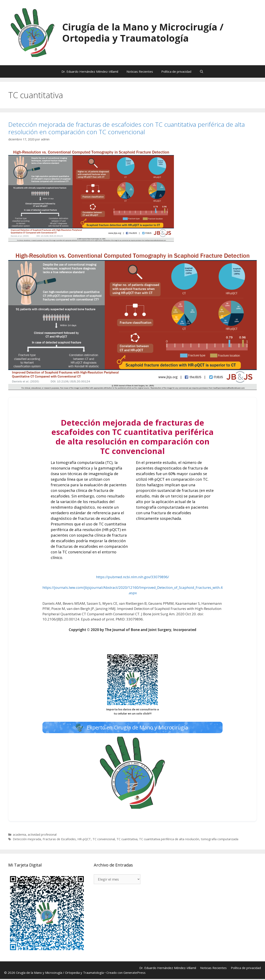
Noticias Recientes (140, 71)
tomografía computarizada (220, 840)
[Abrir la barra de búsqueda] (202, 71)
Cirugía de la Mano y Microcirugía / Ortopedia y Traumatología (143, 32)
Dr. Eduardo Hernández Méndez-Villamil (90, 71)
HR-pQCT (84, 840)
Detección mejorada (27, 840)
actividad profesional (42, 835)
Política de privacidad (176, 71)
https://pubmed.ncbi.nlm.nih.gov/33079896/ (132, 577)
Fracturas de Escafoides (59, 840)
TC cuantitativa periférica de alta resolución (169, 840)
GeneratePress (134, 973)
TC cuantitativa (127, 840)
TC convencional (104, 840)
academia (19, 835)
